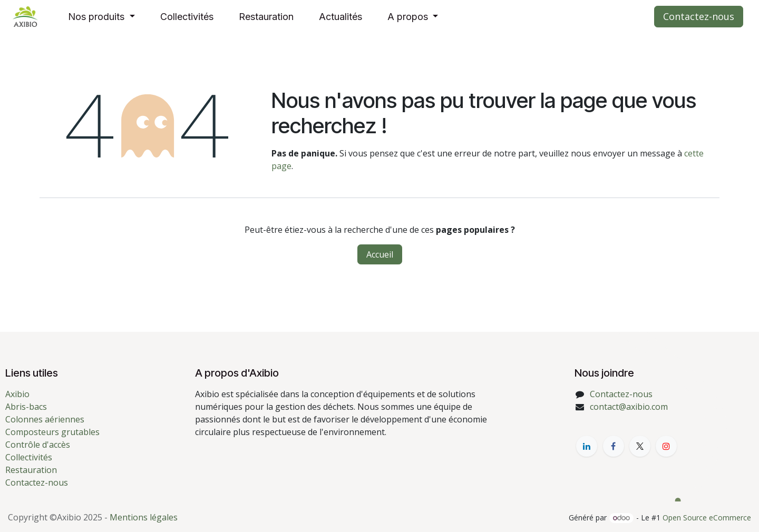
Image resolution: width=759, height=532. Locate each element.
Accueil (380, 254)
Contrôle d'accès (38, 445)
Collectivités (29, 457)
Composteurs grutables (52, 432)
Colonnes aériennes (45, 419)
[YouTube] (666, 446)
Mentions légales (144, 517)
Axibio (17, 394)
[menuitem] (101, 17)
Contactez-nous (699, 16)
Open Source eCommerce (707, 518)
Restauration (31, 470)
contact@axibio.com (629, 407)
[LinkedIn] (587, 446)
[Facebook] (614, 446)
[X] (640, 446)
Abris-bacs (26, 407)
